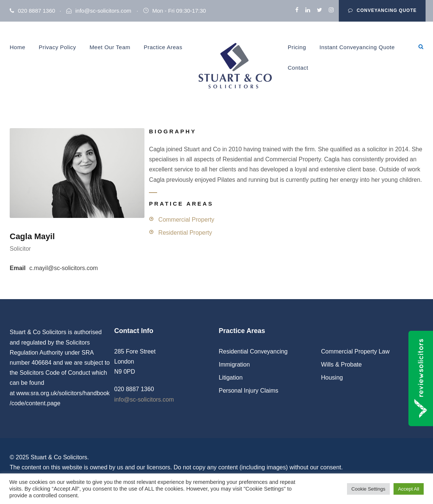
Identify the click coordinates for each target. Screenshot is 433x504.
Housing (332, 378)
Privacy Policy (57, 47)
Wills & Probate (341, 364)
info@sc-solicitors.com (103, 11)
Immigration (235, 364)
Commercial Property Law (355, 351)
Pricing (297, 47)
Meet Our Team (110, 47)
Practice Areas (163, 47)
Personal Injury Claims (249, 391)
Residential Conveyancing (253, 351)
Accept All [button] (409, 489)
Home (17, 47)
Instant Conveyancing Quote (357, 47)
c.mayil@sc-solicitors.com (64, 268)
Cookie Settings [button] (368, 489)
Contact (298, 68)
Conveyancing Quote (382, 10)
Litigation (231, 378)
